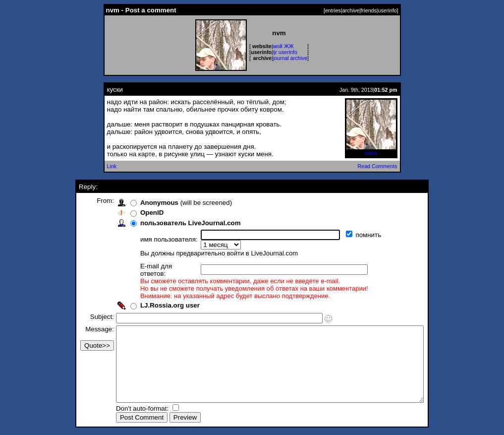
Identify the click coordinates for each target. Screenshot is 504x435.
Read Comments (378, 166)
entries (333, 10)
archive (351, 10)
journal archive (290, 58)
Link (112, 166)
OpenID (133, 213)
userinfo (388, 10)
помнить (351, 235)
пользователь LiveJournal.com (172, 223)
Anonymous (140, 203)
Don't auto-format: (124, 409)
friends (369, 10)
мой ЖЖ (283, 46)
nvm (371, 150)
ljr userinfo (285, 52)
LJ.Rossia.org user (151, 291)
